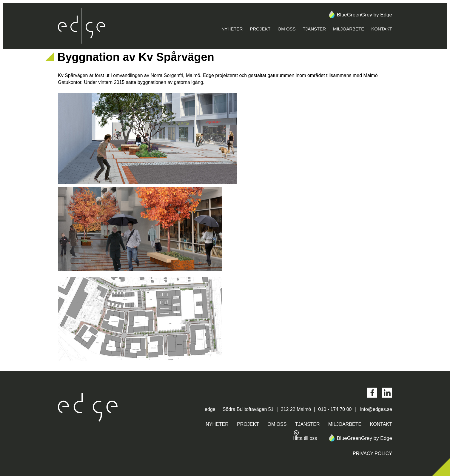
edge (82, 26)
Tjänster (315, 29)
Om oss (287, 29)
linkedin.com (387, 393)
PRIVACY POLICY (372, 453)
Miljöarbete (349, 29)
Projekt (260, 29)
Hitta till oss (305, 436)
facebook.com (372, 393)
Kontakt (382, 29)
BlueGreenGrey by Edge (360, 15)
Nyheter (232, 29)
